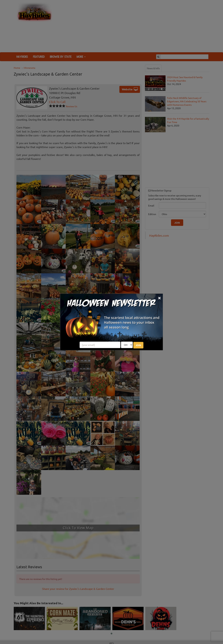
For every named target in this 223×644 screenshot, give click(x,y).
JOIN (138, 345)
